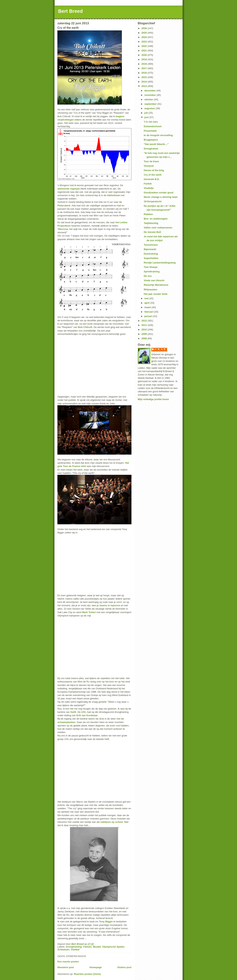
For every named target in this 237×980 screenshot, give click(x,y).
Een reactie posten (68, 962)
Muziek (97, 947)
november (151, 95)
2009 (145, 334)
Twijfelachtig (151, 223)
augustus (150, 108)
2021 (145, 51)
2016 (145, 73)
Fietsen (87, 947)
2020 (145, 55)
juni (147, 117)
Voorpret (149, 166)
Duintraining (151, 254)
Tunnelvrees (151, 245)
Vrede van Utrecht (154, 280)
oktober (149, 99)
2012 (145, 321)
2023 (145, 42)
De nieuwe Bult (152, 232)
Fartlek (148, 184)
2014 (145, 82)
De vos (148, 276)
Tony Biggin (106, 922)
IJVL (84, 712)
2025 (145, 33)
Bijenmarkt (150, 249)
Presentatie (150, 131)
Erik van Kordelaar (87, 715)
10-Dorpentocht (153, 201)
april (147, 303)
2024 (145, 37)
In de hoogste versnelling (158, 135)
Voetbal (75, 950)
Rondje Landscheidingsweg (160, 263)
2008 (145, 338)
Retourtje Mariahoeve (156, 285)
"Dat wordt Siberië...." (156, 144)
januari (149, 316)
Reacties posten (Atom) (87, 974)
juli (146, 113)
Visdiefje (149, 188)
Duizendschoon (153, 126)
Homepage (96, 967)
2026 (145, 28)
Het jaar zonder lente (156, 294)
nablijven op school (112, 822)
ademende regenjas (69, 189)
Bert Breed (70, 11)
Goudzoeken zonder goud (158, 193)
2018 (145, 64)
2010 (145, 330)
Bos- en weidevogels (156, 219)
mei (147, 298)
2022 (145, 46)
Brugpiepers (151, 140)
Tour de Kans (151, 161)
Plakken (148, 214)
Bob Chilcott (85, 327)
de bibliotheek (112, 195)
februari (149, 312)
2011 (145, 325)
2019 (145, 59)
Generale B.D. (152, 179)
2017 (145, 68)
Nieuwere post (66, 967)
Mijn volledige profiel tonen (153, 399)
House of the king (154, 170)
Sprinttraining (152, 272)
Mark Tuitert (89, 612)
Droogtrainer (151, 149)
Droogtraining (74, 947)
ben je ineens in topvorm (106, 605)
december (150, 91)
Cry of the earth (153, 175)
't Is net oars (151, 122)
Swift (73, 712)
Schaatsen (63, 950)
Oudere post (124, 967)
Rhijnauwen (150, 289)
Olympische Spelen (113, 947)
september (151, 104)
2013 (145, 86)
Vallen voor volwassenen (158, 228)
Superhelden (151, 258)
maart (148, 307)
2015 (145, 77)
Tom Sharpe (151, 267)
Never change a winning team (161, 197)
